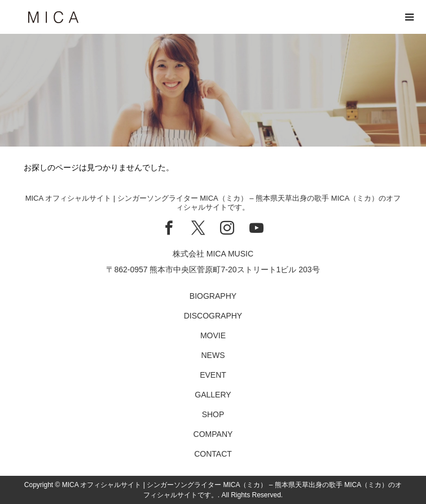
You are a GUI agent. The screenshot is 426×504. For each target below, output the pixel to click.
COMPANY (213, 434)
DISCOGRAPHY (213, 316)
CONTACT (213, 454)
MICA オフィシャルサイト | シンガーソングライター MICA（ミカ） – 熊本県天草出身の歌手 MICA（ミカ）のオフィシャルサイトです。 (213, 203)
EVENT (213, 375)
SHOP (213, 414)
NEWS (213, 355)
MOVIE (213, 335)
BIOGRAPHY (213, 296)
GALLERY (213, 395)
